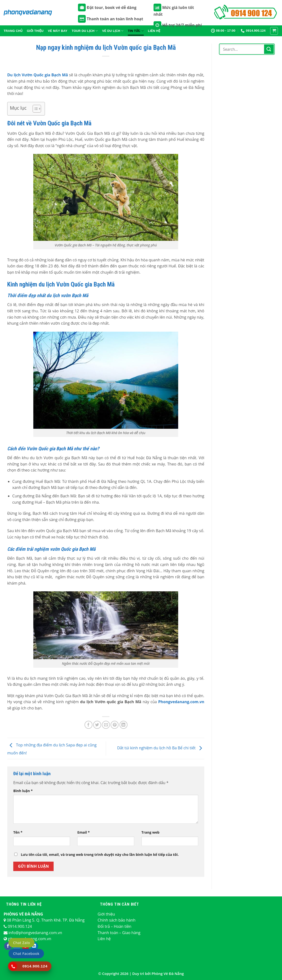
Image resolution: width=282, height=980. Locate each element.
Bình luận (23, 791)
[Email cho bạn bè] (106, 725)
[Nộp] (269, 49)
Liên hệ (104, 939)
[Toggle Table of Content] (34, 109)
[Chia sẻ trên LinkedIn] (123, 725)
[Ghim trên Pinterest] (115, 725)
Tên (18, 832)
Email (83, 832)
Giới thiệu (35, 31)
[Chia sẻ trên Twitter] (97, 725)
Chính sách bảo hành (116, 920)
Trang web (151, 832)
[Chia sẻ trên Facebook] (88, 725)
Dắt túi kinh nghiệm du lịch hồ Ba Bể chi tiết (161, 748)
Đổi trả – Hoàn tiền (114, 926)
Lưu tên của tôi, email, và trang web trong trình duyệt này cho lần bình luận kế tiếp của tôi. (100, 855)
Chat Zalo (21, 943)
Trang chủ (13, 31)
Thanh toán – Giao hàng (119, 933)
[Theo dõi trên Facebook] (8, 946)
